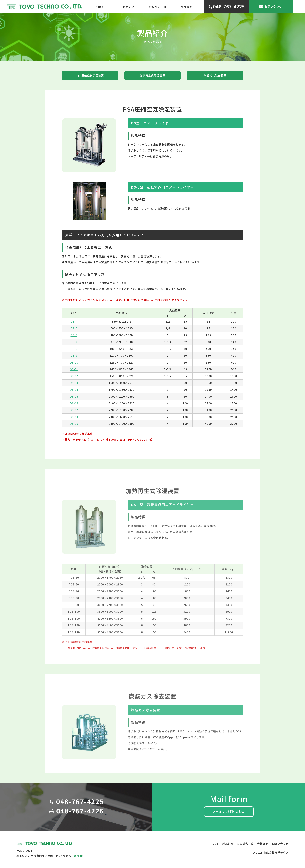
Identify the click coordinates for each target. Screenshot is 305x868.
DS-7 (74, 342)
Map (78, 856)
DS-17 (74, 410)
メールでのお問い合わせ (229, 811)
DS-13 (74, 383)
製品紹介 (228, 844)
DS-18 (74, 417)
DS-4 (74, 321)
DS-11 (74, 369)
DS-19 (74, 424)
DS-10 (74, 362)
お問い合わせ (280, 844)
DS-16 (74, 403)
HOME (214, 844)
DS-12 (74, 376)
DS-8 (74, 349)
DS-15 (74, 396)
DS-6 (74, 335)
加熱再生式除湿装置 (152, 75)
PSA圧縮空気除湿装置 (90, 75)
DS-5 (74, 328)
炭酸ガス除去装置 (215, 75)
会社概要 (263, 844)
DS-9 (74, 355)
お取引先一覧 (245, 844)
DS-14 (74, 390)
